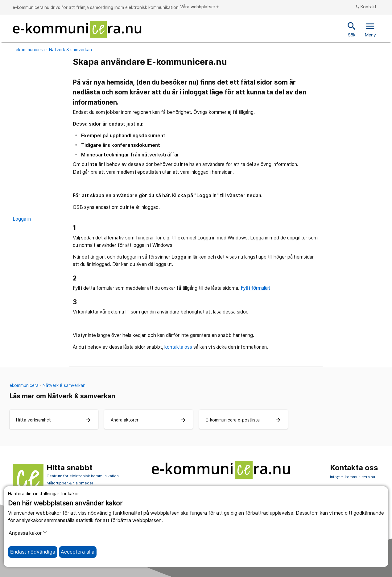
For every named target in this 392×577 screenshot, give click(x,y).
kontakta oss (178, 347)
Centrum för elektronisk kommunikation (83, 476)
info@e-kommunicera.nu (353, 477)
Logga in (22, 219)
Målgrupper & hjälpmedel (70, 483)
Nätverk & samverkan (70, 50)
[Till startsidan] (77, 29)
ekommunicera (30, 50)
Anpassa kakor (28, 533)
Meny (370, 29)
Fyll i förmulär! (255, 288)
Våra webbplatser (200, 7)
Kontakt (366, 7)
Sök (352, 29)
